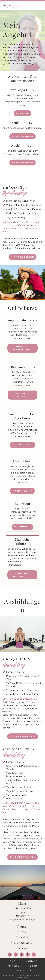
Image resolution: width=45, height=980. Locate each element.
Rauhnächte (23, 949)
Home (12, 961)
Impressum (14, 966)
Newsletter (22, 916)
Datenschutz (22, 971)
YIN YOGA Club (22, 908)
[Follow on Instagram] (16, 955)
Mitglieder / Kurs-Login (22, 920)
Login (34, 966)
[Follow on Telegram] (34, 955)
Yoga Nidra (22, 937)
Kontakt (31, 961)
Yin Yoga (22, 932)
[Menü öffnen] (40, 6)
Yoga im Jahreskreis (22, 943)
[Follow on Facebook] (22, 955)
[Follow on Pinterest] (28, 955)
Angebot (22, 912)
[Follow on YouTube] (10, 955)
